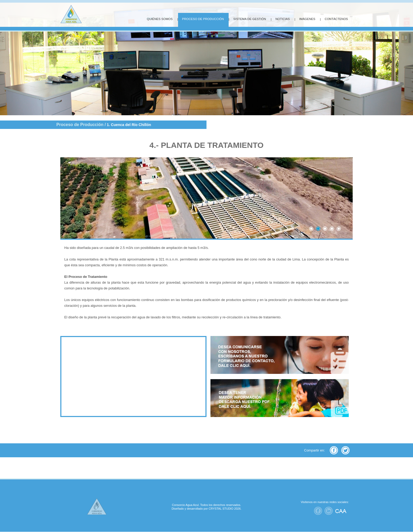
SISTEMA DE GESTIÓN (250, 19)
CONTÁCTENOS (336, 19)
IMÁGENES (307, 19)
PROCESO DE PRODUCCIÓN (203, 19)
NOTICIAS (283, 19)
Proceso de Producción (80, 125)
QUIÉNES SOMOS (160, 19)
